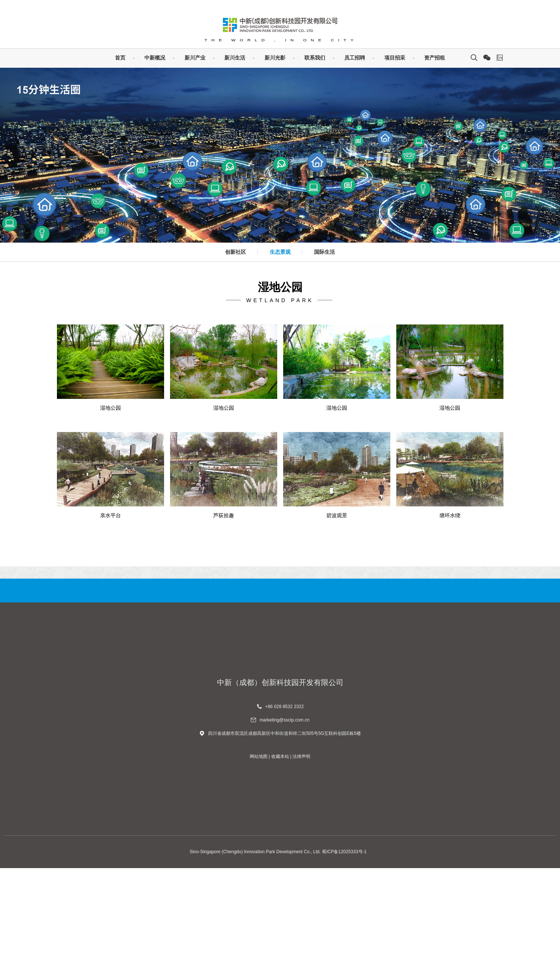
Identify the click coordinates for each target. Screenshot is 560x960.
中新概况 (155, 58)
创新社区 (236, 252)
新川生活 (235, 58)
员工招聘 (355, 58)
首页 (120, 58)
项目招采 (395, 58)
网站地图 (259, 848)
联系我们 (315, 58)
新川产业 (195, 58)
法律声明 (301, 848)
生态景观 (280, 252)
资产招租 (435, 58)
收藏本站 (280, 848)
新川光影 (275, 58)
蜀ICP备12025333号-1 (344, 944)
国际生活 (324, 252)
